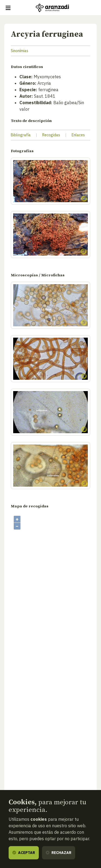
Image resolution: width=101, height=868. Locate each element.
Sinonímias (20, 51)
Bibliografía (21, 135)
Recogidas (51, 135)
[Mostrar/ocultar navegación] (8, 8)
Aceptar (24, 853)
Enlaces (78, 135)
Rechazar (59, 853)
